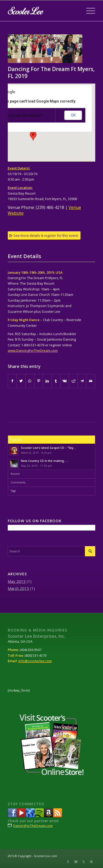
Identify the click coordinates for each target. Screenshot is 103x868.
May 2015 (17, 581)
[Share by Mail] (91, 381)
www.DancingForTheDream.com (33, 350)
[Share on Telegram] (82, 381)
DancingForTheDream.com (33, 826)
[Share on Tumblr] (56, 381)
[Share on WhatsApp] (30, 381)
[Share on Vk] (65, 381)
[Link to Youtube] (76, 861)
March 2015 (18, 588)
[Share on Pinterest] (39, 381)
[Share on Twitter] (21, 381)
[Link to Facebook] (68, 861)
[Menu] (88, 11)
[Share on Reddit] (73, 381)
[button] (33, 136)
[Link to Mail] (91, 861)
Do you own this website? (23, 115)
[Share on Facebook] (12, 381)
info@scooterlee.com (35, 661)
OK (73, 115)
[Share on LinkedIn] (47, 381)
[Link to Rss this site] (84, 861)
